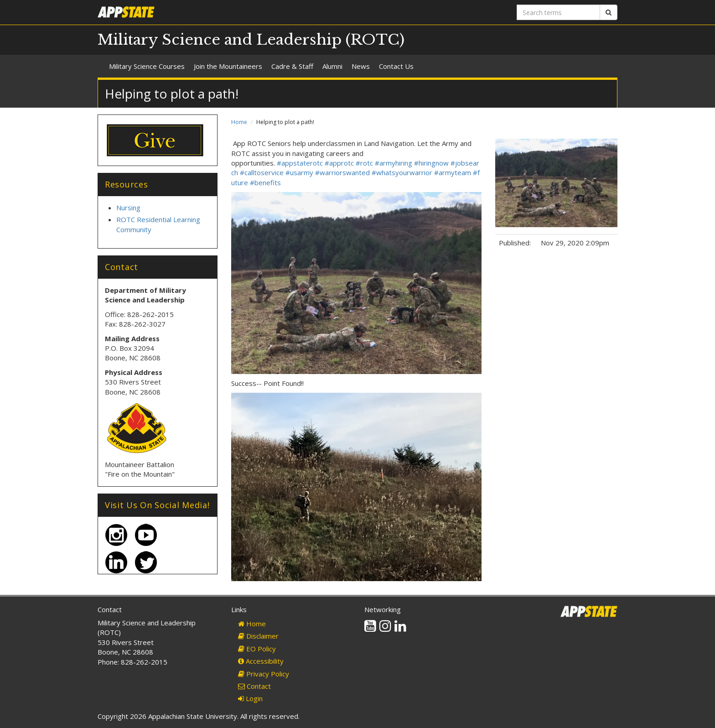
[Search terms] (558, 12)
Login (250, 698)
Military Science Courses (147, 66)
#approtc (339, 163)
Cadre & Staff (292, 66)
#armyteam (453, 172)
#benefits (265, 182)
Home (239, 122)
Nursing (128, 208)
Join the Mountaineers (228, 66)
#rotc (364, 163)
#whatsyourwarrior (402, 172)
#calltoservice (262, 172)
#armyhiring (394, 163)
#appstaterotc (300, 163)
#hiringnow (431, 163)
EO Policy (257, 649)
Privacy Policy (264, 674)
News (361, 66)
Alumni (332, 66)
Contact (254, 686)
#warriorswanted (342, 172)
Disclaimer (258, 636)
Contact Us (396, 66)
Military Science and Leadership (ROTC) (251, 40)
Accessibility (261, 661)
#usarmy (299, 172)
